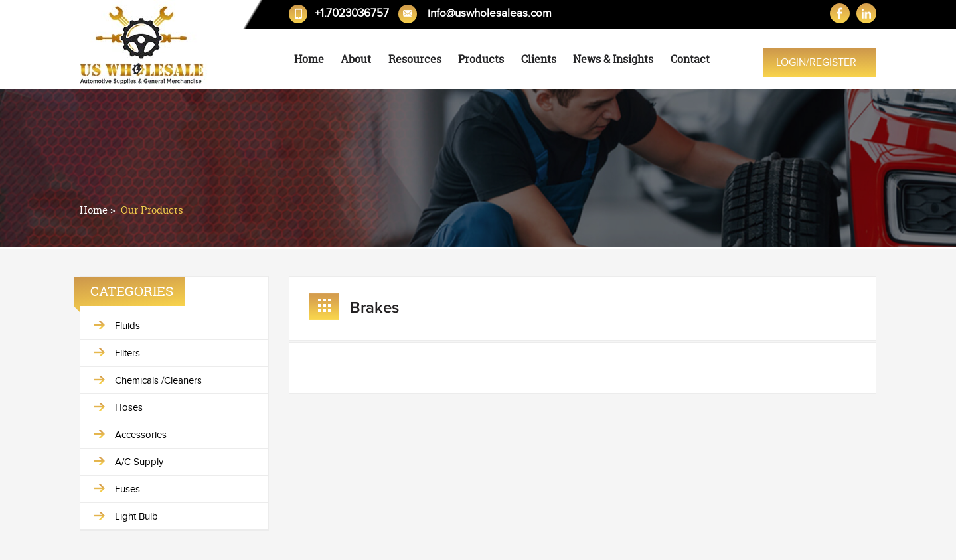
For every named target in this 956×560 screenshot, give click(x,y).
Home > (99, 210)
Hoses (129, 407)
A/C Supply (139, 462)
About (356, 59)
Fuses (127, 489)
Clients (539, 59)
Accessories (141, 435)
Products (481, 59)
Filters (127, 353)
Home (309, 59)
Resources (415, 59)
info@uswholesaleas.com (490, 13)
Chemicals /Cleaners (158, 380)
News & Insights (613, 59)
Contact (690, 59)
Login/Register (816, 62)
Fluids (127, 326)
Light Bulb (136, 516)
